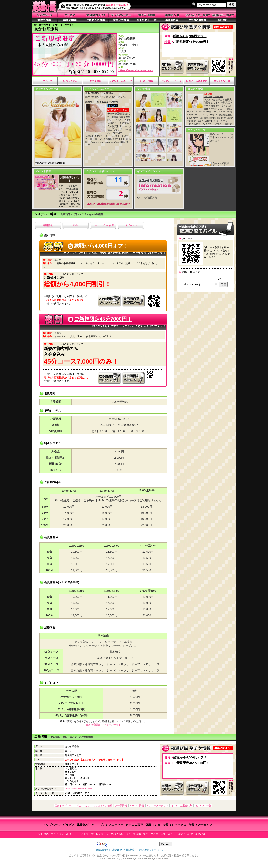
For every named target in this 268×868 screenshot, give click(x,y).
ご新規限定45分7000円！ (191, 42)
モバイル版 (117, 834)
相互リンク (102, 834)
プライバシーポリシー (63, 834)
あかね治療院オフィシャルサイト (103, 724)
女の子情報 (95, 81)
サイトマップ (86, 834)
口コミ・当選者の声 (197, 81)
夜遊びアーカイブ (200, 825)
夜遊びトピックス (174, 825)
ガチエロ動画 (134, 825)
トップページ (45, 81)
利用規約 (44, 834)
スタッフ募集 (151, 834)
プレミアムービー (111, 825)
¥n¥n (201, 284)
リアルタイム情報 (103, 805)
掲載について (185, 834)
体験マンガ (153, 825)
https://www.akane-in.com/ (136, 70)
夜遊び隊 (200, 834)
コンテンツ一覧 (222, 81)
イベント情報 (146, 81)
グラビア (69, 825)
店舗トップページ (64, 805)
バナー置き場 (133, 834)
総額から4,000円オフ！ (190, 36)
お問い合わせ (168, 834)
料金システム (70, 81)
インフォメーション (171, 81)
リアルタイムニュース (121, 81)
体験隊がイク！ (87, 825)
